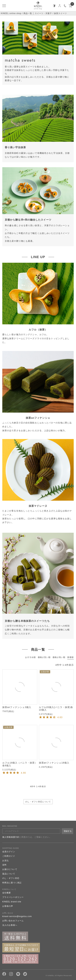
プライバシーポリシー (13, 897)
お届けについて (10, 869)
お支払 (5, 861)
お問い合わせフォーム (13, 921)
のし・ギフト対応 (11, 878)
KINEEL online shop (11, 13)
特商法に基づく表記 (12, 883)
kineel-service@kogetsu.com (17, 916)
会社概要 (7, 893)
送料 (4, 865)
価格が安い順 (44, 657)
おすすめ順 (30, 657)
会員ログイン (9, 852)
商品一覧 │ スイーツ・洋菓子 (38, 13)
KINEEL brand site (12, 902)
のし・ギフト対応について (38, 802)
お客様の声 (8, 906)
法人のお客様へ (10, 925)
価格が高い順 (59, 657)
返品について (9, 874)
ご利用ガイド (9, 856)
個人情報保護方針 (11, 837)
